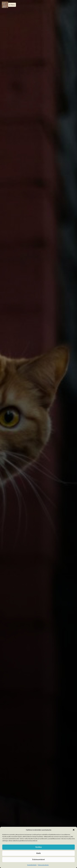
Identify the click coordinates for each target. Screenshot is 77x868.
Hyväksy (38, 847)
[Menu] (5, 5)
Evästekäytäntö (32, 865)
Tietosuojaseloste (43, 865)
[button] (74, 830)
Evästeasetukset (38, 860)
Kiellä (38, 853)
